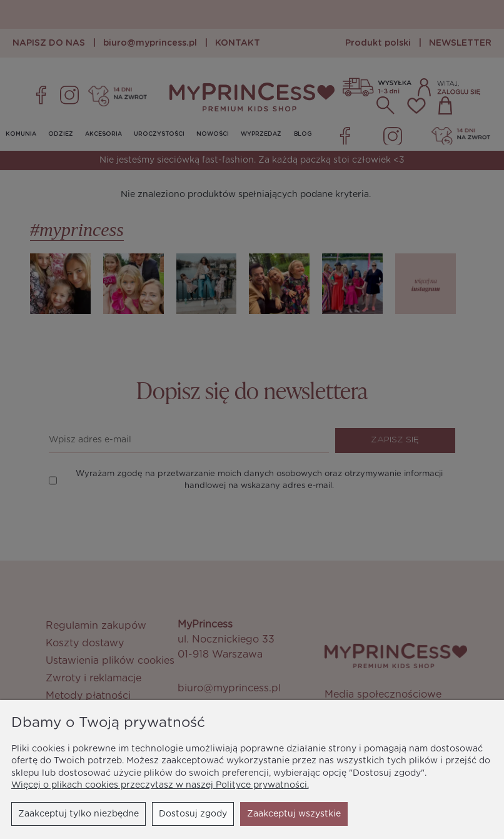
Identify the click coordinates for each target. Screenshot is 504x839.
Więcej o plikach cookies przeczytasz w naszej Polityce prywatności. (160, 785)
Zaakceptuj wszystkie (294, 814)
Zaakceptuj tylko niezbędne (78, 814)
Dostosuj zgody (193, 814)
